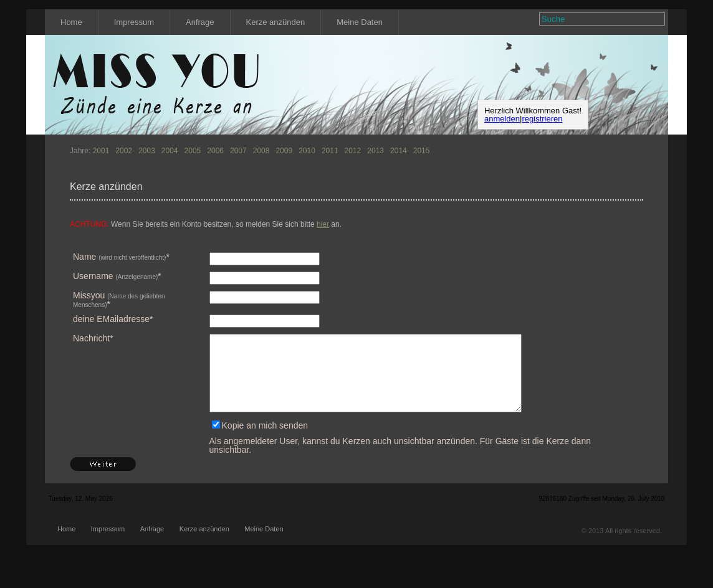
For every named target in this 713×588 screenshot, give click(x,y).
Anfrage (200, 22)
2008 (261, 151)
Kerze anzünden (276, 22)
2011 (330, 151)
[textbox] (594, 19)
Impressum (134, 22)
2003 (147, 151)
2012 (353, 151)
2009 (284, 151)
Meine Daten (360, 22)
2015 (422, 151)
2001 (101, 151)
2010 (307, 151)
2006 (215, 151)
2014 (399, 151)
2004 (170, 151)
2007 (238, 151)
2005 (193, 151)
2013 (376, 151)
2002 (124, 151)
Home (71, 22)
